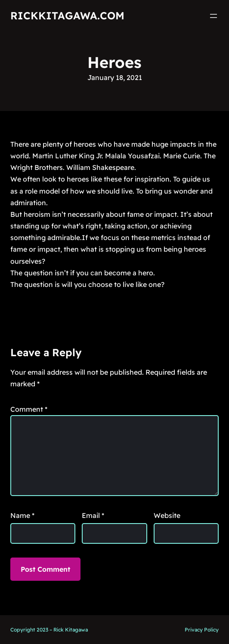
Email (93, 515)
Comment (29, 409)
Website (167, 515)
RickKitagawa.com (67, 15)
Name (22, 515)
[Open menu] (214, 16)
